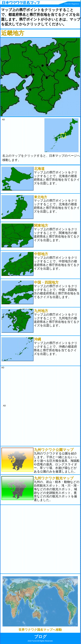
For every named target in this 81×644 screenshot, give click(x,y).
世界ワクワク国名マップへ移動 (40, 630)
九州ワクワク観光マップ (54, 478)
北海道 (39, 169)
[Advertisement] (20, 136)
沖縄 (38, 339)
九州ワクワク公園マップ (54, 450)
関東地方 (41, 226)
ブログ (40, 637)
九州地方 (41, 311)
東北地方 (41, 197)
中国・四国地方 (46, 282)
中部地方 (41, 254)
